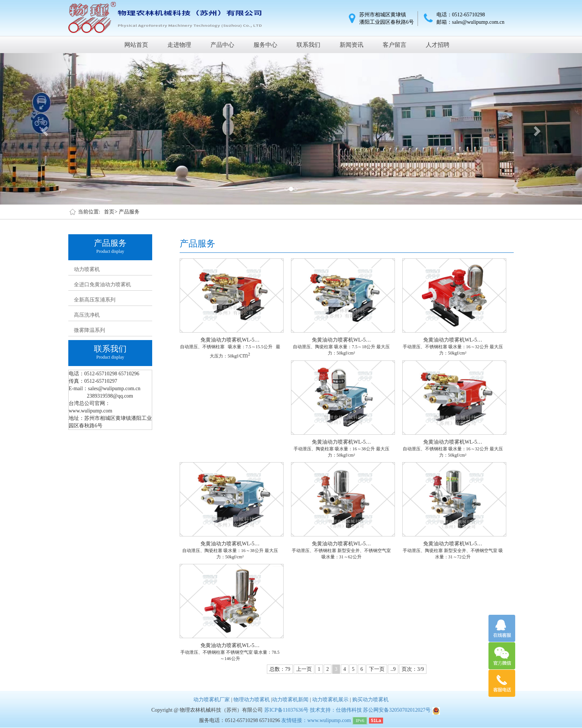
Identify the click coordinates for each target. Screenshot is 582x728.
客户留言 (395, 45)
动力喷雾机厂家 (212, 700)
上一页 (304, 669)
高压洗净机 (87, 315)
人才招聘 (438, 45)
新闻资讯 (352, 45)
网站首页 (136, 45)
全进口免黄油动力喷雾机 (102, 285)
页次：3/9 (413, 669)
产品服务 (129, 212)
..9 (393, 669)
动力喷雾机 (87, 269)
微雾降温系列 (89, 330)
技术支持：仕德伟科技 (336, 710)
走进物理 (179, 45)
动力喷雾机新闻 (290, 700)
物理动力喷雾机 (252, 700)
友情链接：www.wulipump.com (316, 720)
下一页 (377, 669)
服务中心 (265, 45)
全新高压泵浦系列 (95, 300)
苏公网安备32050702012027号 (397, 710)
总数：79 (280, 669)
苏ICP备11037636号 (286, 710)
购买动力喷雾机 (370, 700)
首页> (111, 212)
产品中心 (222, 45)
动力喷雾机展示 (330, 700)
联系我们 (308, 45)
